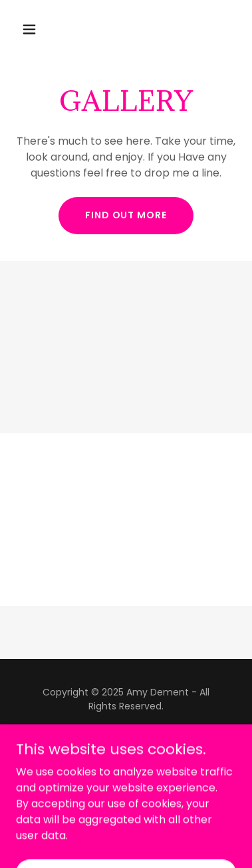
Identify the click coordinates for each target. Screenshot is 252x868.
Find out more (126, 215)
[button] (33, 29)
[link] (126, 754)
